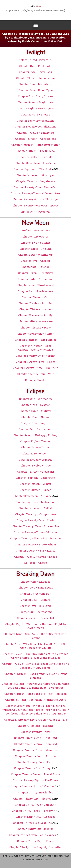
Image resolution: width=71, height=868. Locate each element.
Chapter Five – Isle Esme (35, 606)
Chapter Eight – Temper (35, 441)
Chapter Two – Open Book (36, 72)
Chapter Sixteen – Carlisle (35, 157)
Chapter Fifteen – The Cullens (36, 151)
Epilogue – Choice (36, 563)
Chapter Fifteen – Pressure (35, 321)
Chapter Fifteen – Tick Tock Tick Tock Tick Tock (36, 694)
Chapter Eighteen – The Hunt (32, 169)
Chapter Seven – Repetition (36, 273)
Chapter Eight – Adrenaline (36, 279)
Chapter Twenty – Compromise (35, 514)
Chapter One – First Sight (35, 66)
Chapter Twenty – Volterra (36, 350)
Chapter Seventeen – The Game (35, 163)
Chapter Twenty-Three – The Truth (36, 368)
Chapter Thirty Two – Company (36, 805)
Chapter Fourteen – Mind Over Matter (35, 145)
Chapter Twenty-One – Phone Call (35, 187)
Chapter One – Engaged (35, 582)
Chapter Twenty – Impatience (35, 181)
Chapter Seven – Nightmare (35, 102)
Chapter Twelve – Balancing (36, 133)
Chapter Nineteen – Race (35, 346)
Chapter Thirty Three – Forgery (32, 811)
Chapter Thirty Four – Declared (35, 817)
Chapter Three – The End (36, 249)
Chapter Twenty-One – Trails (36, 520)
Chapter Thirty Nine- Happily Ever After (36, 847)
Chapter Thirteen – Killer (36, 309)
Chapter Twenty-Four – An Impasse (35, 205)
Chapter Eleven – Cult (36, 297)
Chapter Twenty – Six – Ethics (36, 551)
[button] (35, 25)
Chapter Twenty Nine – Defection (32, 786)
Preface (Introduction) (35, 230)
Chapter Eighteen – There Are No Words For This (35, 720)
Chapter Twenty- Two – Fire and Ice (36, 526)
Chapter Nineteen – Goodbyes (35, 175)
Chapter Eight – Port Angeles (35, 108)
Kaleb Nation (31, 41)
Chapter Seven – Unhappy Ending (35, 435)
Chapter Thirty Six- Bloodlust (35, 829)
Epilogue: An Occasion (35, 212)
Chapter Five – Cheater (35, 261)
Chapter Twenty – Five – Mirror (35, 544)
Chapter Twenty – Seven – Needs (36, 557)
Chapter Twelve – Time (36, 465)
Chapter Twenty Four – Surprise (36, 756)
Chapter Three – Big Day (36, 594)
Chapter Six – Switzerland (35, 429)
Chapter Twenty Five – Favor (36, 762)
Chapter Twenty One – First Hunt (36, 738)
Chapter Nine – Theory (35, 114)
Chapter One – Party (36, 237)
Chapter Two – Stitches (36, 243)
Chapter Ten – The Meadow (35, 291)
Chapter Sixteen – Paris (36, 327)
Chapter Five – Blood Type (36, 90)
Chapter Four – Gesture (35, 600)
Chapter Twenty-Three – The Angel (35, 199)
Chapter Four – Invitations (35, 84)
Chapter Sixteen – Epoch (35, 490)
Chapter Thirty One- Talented (32, 799)
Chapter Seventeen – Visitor (36, 334)
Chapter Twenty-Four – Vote (36, 374)
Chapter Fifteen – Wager (35, 484)
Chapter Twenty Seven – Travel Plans (35, 774)
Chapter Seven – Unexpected (35, 618)
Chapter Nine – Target (36, 447)
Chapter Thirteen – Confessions (36, 139)
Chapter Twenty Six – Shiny (32, 768)
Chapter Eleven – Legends (35, 460)
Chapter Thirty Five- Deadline (32, 823)
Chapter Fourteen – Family (36, 315)
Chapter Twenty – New (36, 732)
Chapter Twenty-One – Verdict (35, 356)
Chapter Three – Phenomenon (35, 78)
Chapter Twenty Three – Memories (36, 750)
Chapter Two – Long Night (36, 588)
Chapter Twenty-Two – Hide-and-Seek (36, 193)
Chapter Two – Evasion (35, 405)
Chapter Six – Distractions (35, 612)
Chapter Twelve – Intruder (36, 303)
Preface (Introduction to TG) (36, 60)
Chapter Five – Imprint (36, 423)
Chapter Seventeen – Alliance (32, 496)
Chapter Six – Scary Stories (35, 96)
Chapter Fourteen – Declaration (36, 478)
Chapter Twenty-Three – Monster (35, 532)
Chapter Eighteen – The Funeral (35, 340)
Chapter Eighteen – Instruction (36, 502)
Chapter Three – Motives (35, 411)
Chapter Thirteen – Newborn (36, 472)
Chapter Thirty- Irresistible (35, 792)
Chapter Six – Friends (35, 267)
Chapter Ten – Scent (36, 453)
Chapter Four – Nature (35, 417)
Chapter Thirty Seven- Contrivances (32, 835)
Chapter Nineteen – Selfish (36, 508)
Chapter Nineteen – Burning (35, 726)
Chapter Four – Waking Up (35, 255)
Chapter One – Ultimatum (35, 399)
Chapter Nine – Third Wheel (36, 285)
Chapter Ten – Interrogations (36, 121)
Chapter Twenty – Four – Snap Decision (35, 538)
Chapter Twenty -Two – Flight (36, 362)
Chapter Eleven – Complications (36, 127)
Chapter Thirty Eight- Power (36, 841)
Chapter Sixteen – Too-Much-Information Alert (35, 700)
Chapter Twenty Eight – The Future (36, 780)
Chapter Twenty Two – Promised (36, 744)
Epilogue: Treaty (36, 380)
